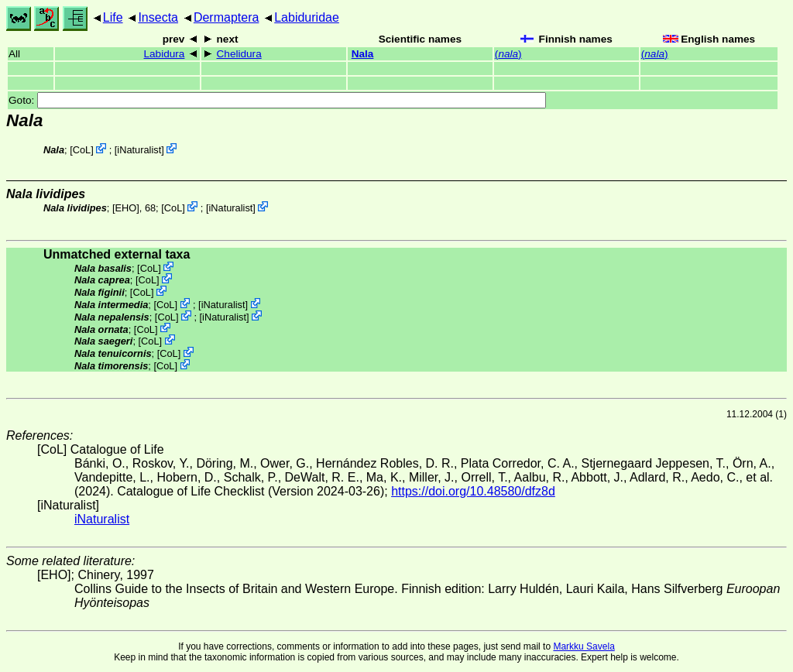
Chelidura (239, 54)
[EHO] (126, 208)
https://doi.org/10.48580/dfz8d (473, 491)
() (508, 54)
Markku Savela (584, 646)
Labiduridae (307, 17)
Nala (363, 54)
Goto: (277, 100)
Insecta (158, 17)
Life (113, 17)
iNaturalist (139, 150)
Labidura (165, 54)
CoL (82, 150)
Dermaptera (226, 17)
